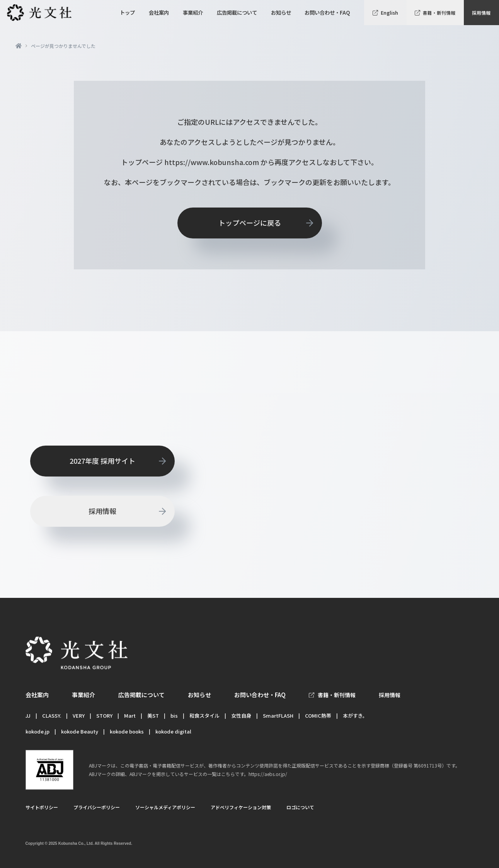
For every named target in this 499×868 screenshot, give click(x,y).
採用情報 (481, 13)
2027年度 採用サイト (102, 461)
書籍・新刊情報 (439, 13)
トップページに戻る (250, 223)
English (389, 13)
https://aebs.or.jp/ (268, 774)
